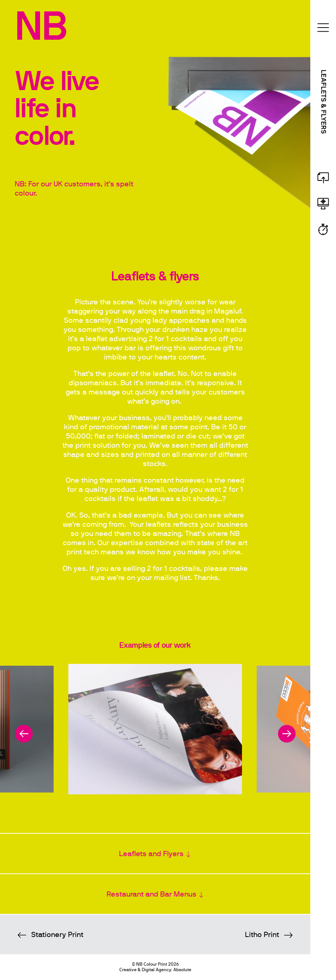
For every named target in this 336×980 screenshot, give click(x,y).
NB (41, 28)
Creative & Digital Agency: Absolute (155, 970)
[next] (287, 734)
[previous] (24, 734)
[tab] (155, 854)
